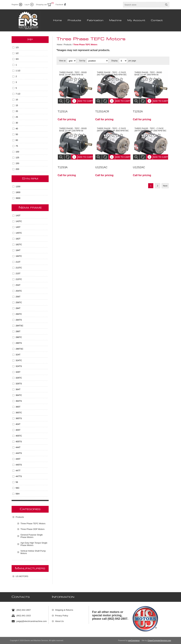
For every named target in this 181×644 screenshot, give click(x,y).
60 (17, 140)
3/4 (17, 59)
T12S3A (63, 163)
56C (18, 488)
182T (18, 239)
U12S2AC (139, 163)
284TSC (19, 326)
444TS (19, 453)
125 (17, 158)
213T (18, 262)
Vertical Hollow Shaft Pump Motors (33, 552)
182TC (19, 244)
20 (17, 111)
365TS (19, 418)
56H (18, 494)
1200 (18, 187)
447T (18, 471)
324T (18, 355)
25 (17, 117)
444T (18, 447)
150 (17, 163)
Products (74, 20)
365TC (19, 413)
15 (17, 105)
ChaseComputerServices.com (159, 640)
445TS (19, 465)
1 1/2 (18, 71)
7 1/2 (18, 94)
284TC (19, 314)
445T (18, 459)
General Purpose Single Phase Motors (32, 536)
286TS (19, 343)
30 (17, 123)
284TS (19, 320)
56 (17, 482)
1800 (18, 192)
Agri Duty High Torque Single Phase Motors (34, 544)
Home (57, 20)
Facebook (59, 5)
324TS (19, 366)
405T (18, 430)
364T (18, 389)
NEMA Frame (30, 208)
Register (15, 5)
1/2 (17, 53)
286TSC (19, 349)
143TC (19, 221)
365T (18, 407)
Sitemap (59, 626)
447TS (19, 476)
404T (18, 424)
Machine (115, 20)
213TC (19, 268)
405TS (19, 442)
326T (18, 372)
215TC (19, 279)
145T (18, 227)
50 (17, 134)
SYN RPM (30, 179)
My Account (136, 20)
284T (18, 308)
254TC (19, 291)
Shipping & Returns (64, 609)
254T (18, 285)
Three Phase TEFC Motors (33, 523)
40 (17, 129)
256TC (19, 302)
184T (18, 250)
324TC (19, 360)
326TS (19, 384)
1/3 (17, 47)
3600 (18, 198)
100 (17, 152)
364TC (19, 395)
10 (17, 100)
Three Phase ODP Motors (32, 529)
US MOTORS (22, 576)
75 (17, 146)
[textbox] (143, 5)
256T (18, 297)
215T (18, 273)
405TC (19, 436)
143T (18, 215)
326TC (19, 378)
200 (17, 169)
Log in (27, 5)
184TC (19, 256)
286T (18, 331)
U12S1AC (101, 163)
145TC (19, 233)
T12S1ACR (102, 109)
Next (165, 181)
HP (30, 40)
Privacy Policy (62, 614)
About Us (59, 620)
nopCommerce (134, 640)
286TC (19, 337)
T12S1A (63, 109)
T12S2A (138, 109)
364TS (19, 401)
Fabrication (95, 20)
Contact (157, 20)
